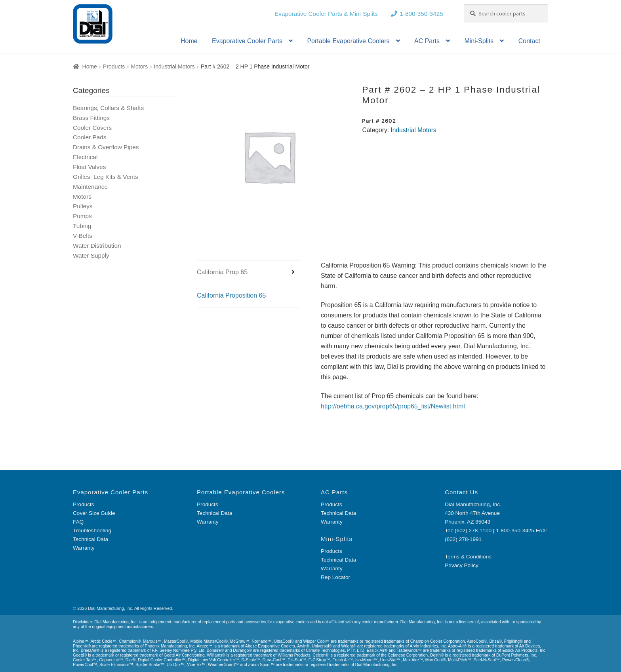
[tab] (249, 272)
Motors (139, 66)
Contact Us (461, 492)
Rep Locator (335, 577)
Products (114, 66)
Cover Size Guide (94, 513)
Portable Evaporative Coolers (348, 41)
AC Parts (427, 41)
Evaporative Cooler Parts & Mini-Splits (326, 14)
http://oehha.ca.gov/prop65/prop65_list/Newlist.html (393, 406)
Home (189, 41)
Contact (529, 41)
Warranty (84, 548)
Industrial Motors (174, 66)
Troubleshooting (92, 531)
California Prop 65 (222, 272)
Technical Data (90, 539)
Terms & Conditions (468, 557)
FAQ (78, 522)
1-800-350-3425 (421, 14)
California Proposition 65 (231, 295)
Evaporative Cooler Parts (247, 41)
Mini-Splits (479, 41)
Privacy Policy (462, 565)
